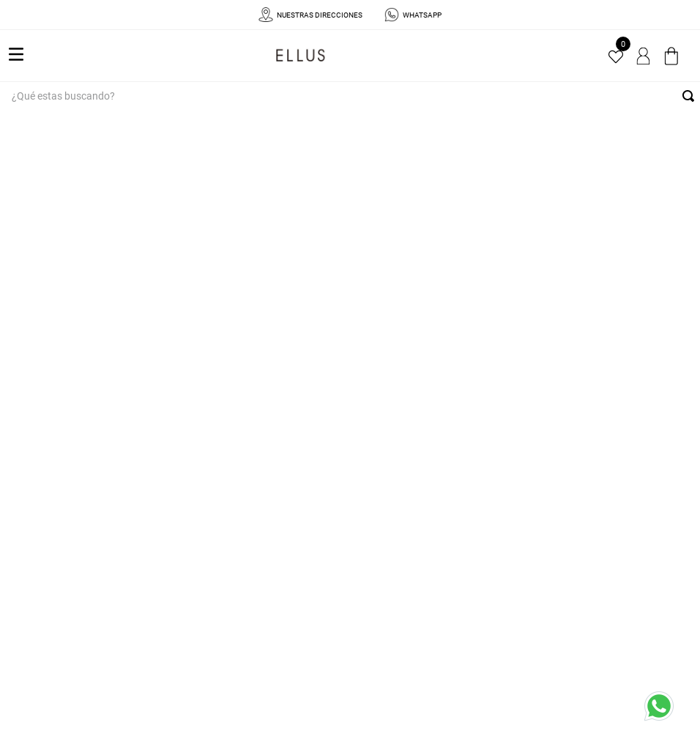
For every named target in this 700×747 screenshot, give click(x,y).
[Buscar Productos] (691, 96)
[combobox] (350, 96)
